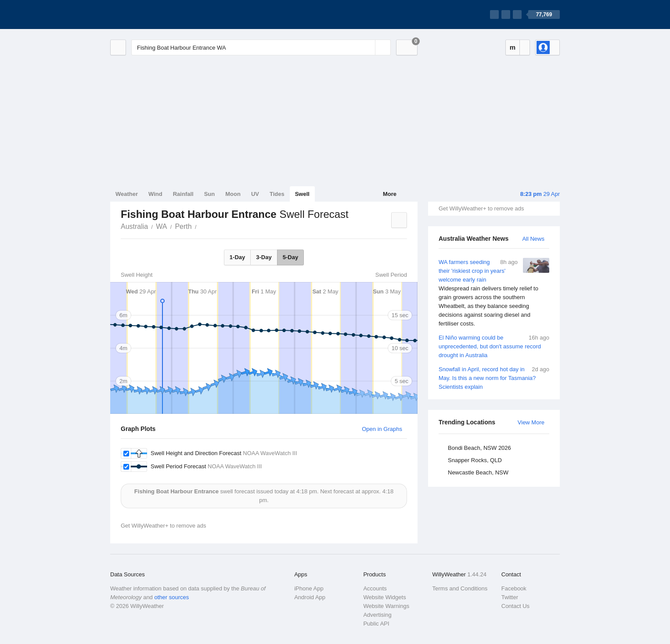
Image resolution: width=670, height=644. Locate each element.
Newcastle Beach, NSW (478, 472)
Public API (376, 624)
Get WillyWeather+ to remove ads (481, 208)
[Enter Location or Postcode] (261, 47)
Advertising (377, 615)
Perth (183, 226)
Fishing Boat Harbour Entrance (202, 226)
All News (533, 239)
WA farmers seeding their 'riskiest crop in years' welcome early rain (494, 293)
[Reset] (367, 47)
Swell (302, 194)
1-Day (237, 257)
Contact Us (515, 606)
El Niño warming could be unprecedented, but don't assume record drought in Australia (494, 346)
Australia (134, 226)
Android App (310, 597)
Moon (233, 194)
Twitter (510, 597)
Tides (277, 194)
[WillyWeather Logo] (151, 14)
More (390, 194)
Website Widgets (384, 597)
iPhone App (309, 588)
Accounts (375, 588)
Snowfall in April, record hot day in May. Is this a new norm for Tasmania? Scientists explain (494, 378)
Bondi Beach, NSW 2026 (479, 448)
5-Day (290, 257)
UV (255, 194)
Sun (210, 194)
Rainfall (183, 194)
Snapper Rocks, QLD (475, 460)
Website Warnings (386, 606)
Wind (155, 194)
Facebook (514, 588)
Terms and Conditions (460, 588)
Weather (127, 194)
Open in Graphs (382, 429)
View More (531, 422)
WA (161, 226)
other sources (171, 597)
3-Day (264, 257)
